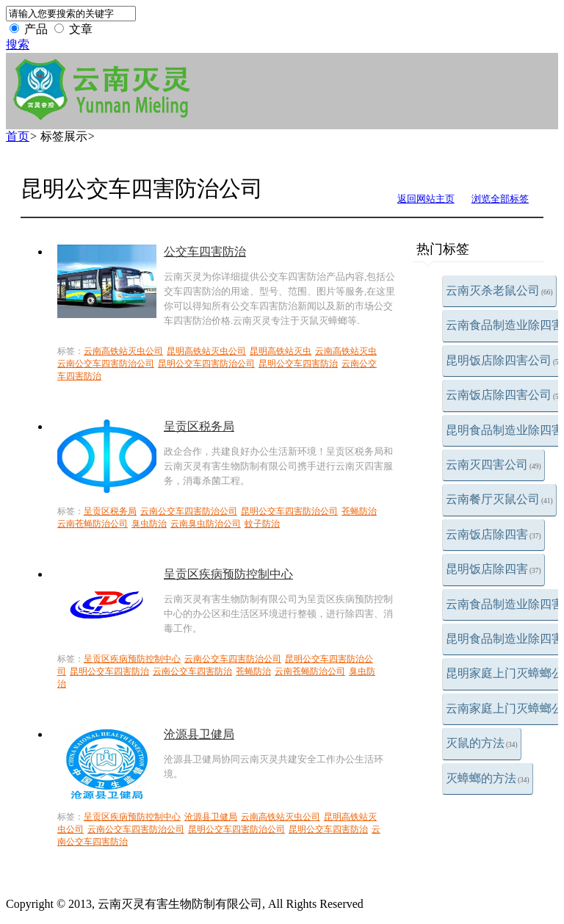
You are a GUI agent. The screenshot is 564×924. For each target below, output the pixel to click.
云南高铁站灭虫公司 (123, 351)
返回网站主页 (426, 199)
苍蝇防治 (359, 511)
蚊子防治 (262, 524)
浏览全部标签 (500, 199)
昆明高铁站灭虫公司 (206, 351)
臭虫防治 (149, 524)
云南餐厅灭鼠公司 (499, 499)
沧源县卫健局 (199, 734)
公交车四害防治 (205, 252)
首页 (18, 136)
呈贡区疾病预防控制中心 (228, 574)
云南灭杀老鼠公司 (499, 290)
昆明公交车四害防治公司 (206, 364)
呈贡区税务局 (199, 426)
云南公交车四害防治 (192, 671)
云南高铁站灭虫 (346, 351)
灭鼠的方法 (482, 743)
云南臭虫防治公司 (206, 524)
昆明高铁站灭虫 (281, 351)
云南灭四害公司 (493, 465)
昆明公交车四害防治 (298, 364)
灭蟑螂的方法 (488, 778)
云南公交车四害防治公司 (106, 364)
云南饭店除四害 (493, 534)
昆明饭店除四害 (493, 569)
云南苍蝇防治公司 (93, 524)
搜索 (18, 44)
